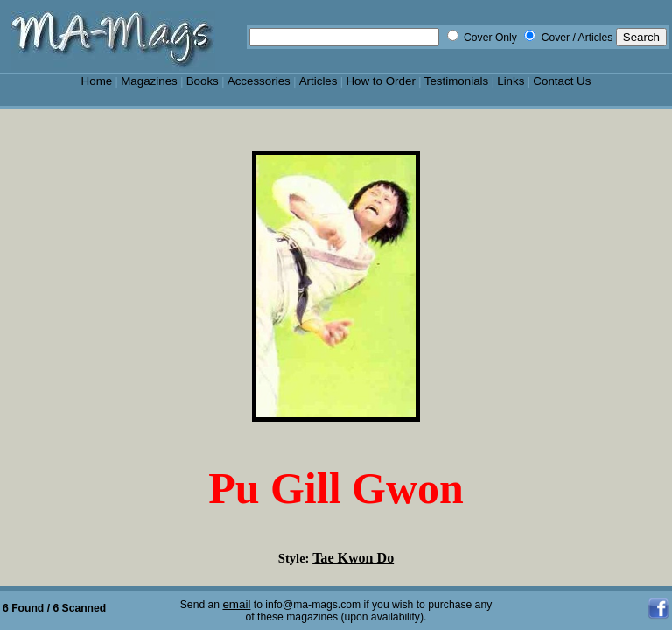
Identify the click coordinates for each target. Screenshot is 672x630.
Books (203, 81)
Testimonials (457, 81)
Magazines (149, 81)
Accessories (259, 81)
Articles (318, 81)
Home (97, 81)
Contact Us (562, 81)
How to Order (380, 81)
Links (511, 81)
